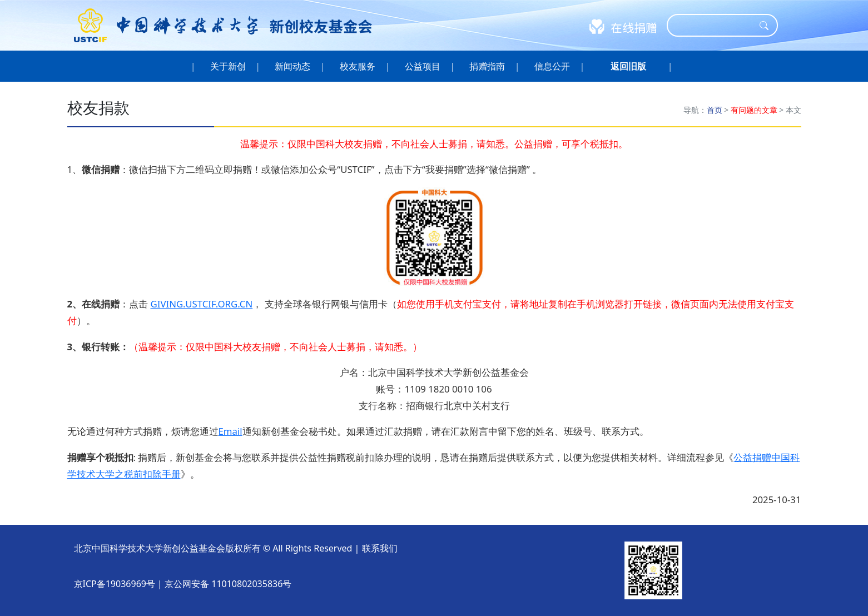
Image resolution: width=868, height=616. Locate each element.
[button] (628, 66)
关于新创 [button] (228, 66)
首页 (715, 110)
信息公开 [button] (552, 66)
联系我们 (380, 548)
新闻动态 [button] (293, 66)
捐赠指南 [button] (487, 66)
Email (230, 431)
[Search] (715, 25)
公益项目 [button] (422, 66)
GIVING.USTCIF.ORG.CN (201, 304)
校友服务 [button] (358, 66)
